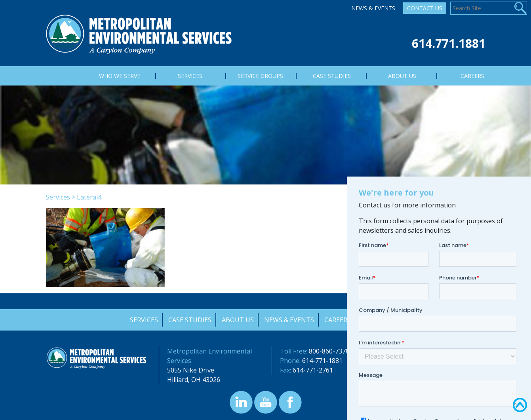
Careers (338, 320)
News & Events (373, 8)
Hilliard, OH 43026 (194, 380)
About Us (238, 320)
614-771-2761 (313, 370)
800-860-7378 (329, 351)
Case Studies (190, 320)
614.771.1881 (449, 43)
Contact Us (425, 8)
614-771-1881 (322, 361)
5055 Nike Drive (191, 370)
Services (58, 197)
